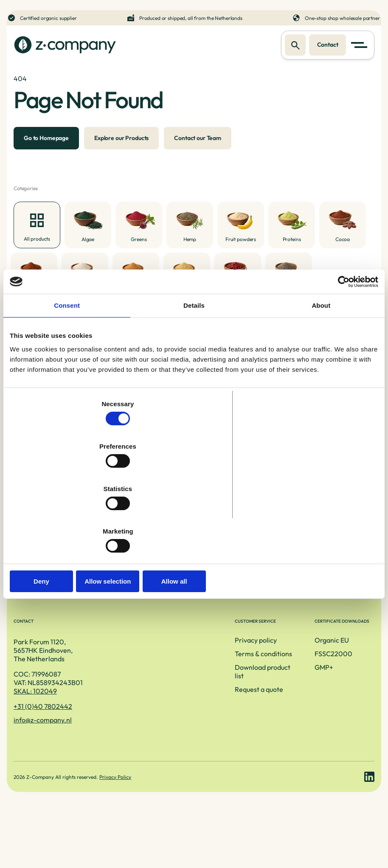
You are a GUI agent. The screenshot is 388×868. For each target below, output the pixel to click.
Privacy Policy (117, 833)
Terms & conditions (169, 700)
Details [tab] (194, 370)
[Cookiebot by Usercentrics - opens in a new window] (341, 346)
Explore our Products (121, 154)
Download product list (173, 714)
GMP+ (277, 714)
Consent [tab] (67, 370)
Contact (325, 45)
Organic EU (285, 687)
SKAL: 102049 (35, 736)
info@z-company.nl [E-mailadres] (43, 765)
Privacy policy (162, 687)
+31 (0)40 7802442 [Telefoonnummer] (43, 751)
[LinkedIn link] (369, 832)
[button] (361, 46)
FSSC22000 (287, 700)
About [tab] (321, 370)
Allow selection (194, 518)
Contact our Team (198, 154)
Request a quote (165, 728)
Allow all (318, 518)
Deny (70, 518)
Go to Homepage (46, 154)
